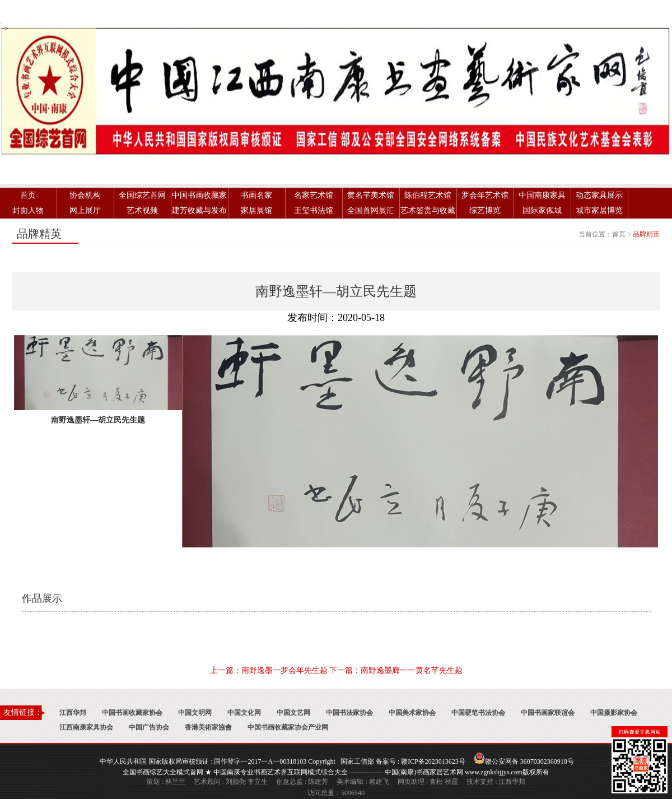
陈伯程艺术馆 (428, 195)
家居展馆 (256, 210)
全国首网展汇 (371, 210)
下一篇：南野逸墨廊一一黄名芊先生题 (396, 670)
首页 (28, 195)
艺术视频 (142, 210)
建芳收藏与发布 (199, 210)
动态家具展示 (599, 195)
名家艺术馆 (314, 195)
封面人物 (28, 210)
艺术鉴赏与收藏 (428, 210)
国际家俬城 (542, 210)
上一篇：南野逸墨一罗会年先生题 (269, 670)
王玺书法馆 (314, 210)
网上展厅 (85, 210)
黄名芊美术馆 (371, 195)
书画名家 (256, 195)
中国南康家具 (542, 195)
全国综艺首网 (142, 195)
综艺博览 (485, 210)
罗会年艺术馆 (485, 195)
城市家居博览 (599, 210)
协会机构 (85, 195)
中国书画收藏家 (199, 195)
